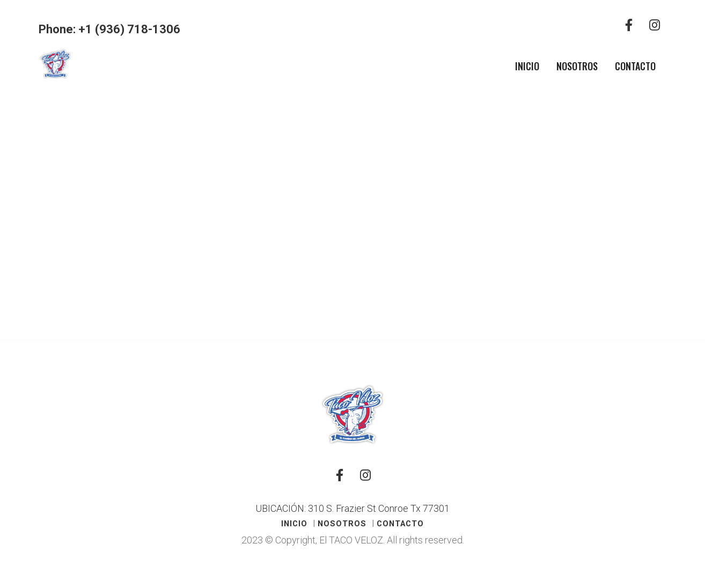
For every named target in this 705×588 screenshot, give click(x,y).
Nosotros (577, 66)
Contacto (635, 66)
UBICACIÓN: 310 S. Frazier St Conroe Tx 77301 (352, 508)
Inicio (527, 66)
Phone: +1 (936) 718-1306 (109, 29)
